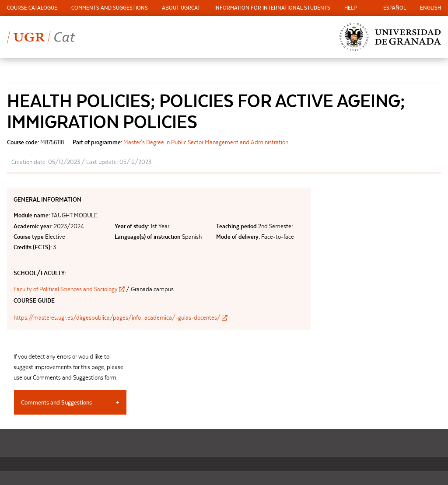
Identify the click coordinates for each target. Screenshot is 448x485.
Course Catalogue (32, 8)
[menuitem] (32, 8)
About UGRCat (181, 8)
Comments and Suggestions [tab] (56, 402)
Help (350, 8)
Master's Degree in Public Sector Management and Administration (206, 142)
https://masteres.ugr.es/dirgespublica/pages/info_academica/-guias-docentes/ (121, 318)
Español (395, 8)
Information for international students (272, 8)
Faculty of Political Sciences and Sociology (70, 289)
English (430, 8)
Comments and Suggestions (110, 8)
